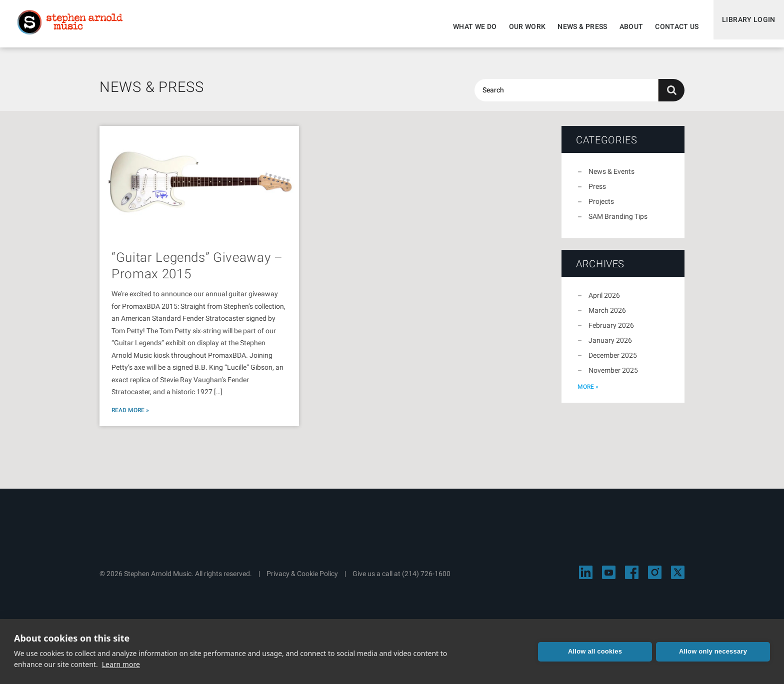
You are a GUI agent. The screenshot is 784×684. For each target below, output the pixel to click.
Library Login (745, 26)
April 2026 (604, 301)
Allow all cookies (595, 651)
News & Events (611, 177)
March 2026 (607, 316)
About (624, 26)
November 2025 (613, 376)
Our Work (520, 26)
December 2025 (613, 361)
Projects (601, 207)
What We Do (468, 26)
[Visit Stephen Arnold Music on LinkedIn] (586, 578)
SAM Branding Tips (618, 222)
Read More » (130, 416)
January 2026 (610, 346)
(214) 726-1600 (426, 580)
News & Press (576, 26)
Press (597, 192)
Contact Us (670, 26)
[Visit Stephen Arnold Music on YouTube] (609, 578)
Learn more (121, 664)
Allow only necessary (713, 651)
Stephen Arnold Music (76, 27)
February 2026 (611, 331)
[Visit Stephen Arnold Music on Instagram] (655, 578)
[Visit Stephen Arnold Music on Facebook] (632, 578)
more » (588, 393)
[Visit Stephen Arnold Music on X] (678, 578)
